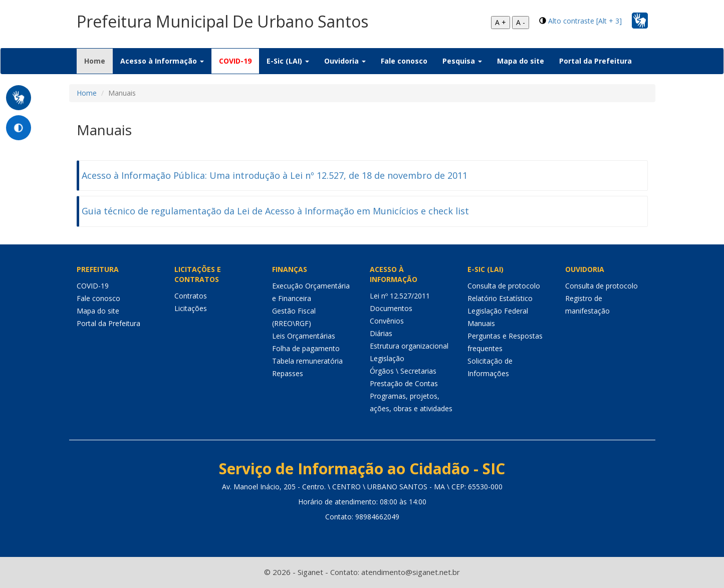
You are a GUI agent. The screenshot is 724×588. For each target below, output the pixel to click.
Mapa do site (521, 61)
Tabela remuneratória (307, 361)
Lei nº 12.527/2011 (400, 296)
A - (521, 22)
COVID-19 (235, 61)
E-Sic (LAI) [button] (288, 61)
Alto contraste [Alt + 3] (585, 21)
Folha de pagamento (306, 348)
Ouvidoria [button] (345, 61)
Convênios (387, 321)
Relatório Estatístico (500, 298)
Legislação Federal (498, 311)
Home (98, 61)
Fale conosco (404, 61)
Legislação (387, 358)
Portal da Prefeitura (595, 61)
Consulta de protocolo (504, 286)
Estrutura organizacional (409, 346)
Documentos (391, 308)
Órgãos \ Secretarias (403, 371)
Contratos (191, 296)
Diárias (381, 333)
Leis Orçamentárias (304, 336)
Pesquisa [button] (462, 61)
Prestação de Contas (404, 383)
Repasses (288, 373)
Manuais (481, 323)
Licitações (191, 308)
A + (501, 22)
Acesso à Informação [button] (162, 61)
